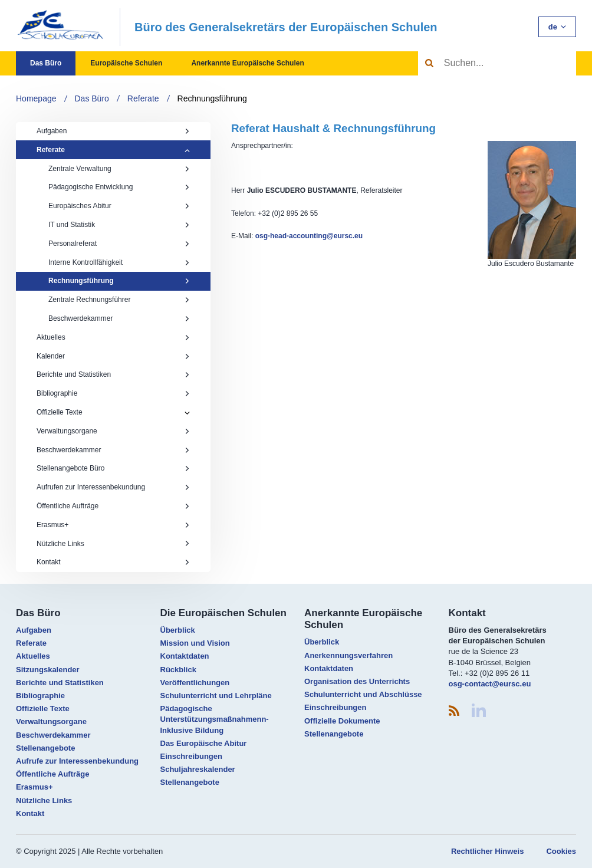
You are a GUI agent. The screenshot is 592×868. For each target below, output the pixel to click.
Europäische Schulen (126, 63)
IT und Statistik (119, 225)
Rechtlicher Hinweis (488, 851)
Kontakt (113, 562)
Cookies (561, 851)
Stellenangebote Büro (113, 468)
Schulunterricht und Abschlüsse (363, 694)
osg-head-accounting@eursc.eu (309, 236)
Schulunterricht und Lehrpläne (216, 696)
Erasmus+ (113, 525)
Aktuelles (113, 337)
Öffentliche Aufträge (113, 506)
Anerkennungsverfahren (348, 655)
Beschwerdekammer (119, 318)
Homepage (36, 98)
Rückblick (178, 670)
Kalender (113, 356)
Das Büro (46, 63)
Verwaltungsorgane (113, 431)
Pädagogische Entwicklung (119, 187)
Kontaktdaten (185, 656)
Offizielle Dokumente (342, 721)
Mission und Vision (195, 643)
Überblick (178, 630)
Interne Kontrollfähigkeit (119, 262)
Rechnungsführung (212, 98)
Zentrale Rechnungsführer (119, 300)
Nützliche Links (113, 544)
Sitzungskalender (48, 670)
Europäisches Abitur (119, 206)
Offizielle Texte (60, 412)
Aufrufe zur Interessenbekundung (77, 761)
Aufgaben (113, 131)
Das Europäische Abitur (204, 743)
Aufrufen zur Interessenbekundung (113, 487)
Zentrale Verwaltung (119, 169)
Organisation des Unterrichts (357, 681)
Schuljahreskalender (198, 769)
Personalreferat (119, 244)
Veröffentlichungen (195, 683)
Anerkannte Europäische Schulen (247, 63)
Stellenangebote (45, 748)
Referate (143, 98)
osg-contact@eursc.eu (490, 684)
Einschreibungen (191, 756)
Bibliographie (113, 393)
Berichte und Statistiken (113, 374)
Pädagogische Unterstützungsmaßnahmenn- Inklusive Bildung (215, 719)
